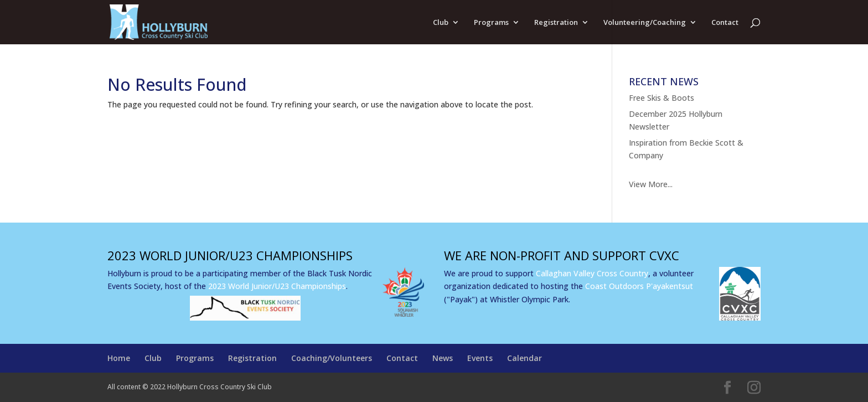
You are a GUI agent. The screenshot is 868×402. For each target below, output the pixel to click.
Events (480, 358)
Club (441, 23)
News (443, 358)
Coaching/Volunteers (332, 358)
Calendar (525, 358)
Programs (491, 23)
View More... (651, 184)
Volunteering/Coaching (645, 23)
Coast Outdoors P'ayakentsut (639, 286)
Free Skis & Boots (662, 98)
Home (119, 358)
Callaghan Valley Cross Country (592, 273)
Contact (725, 23)
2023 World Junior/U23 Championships (277, 286)
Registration (556, 23)
